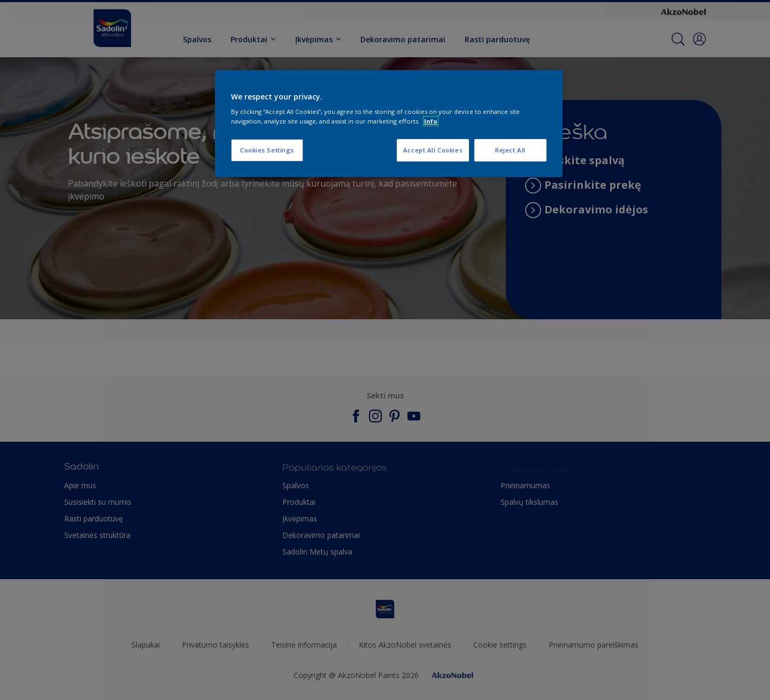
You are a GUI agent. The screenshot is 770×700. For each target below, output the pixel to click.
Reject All (510, 150)
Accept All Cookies (433, 150)
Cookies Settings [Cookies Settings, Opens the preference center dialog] (267, 150)
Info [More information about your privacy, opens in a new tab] (431, 121)
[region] (389, 124)
